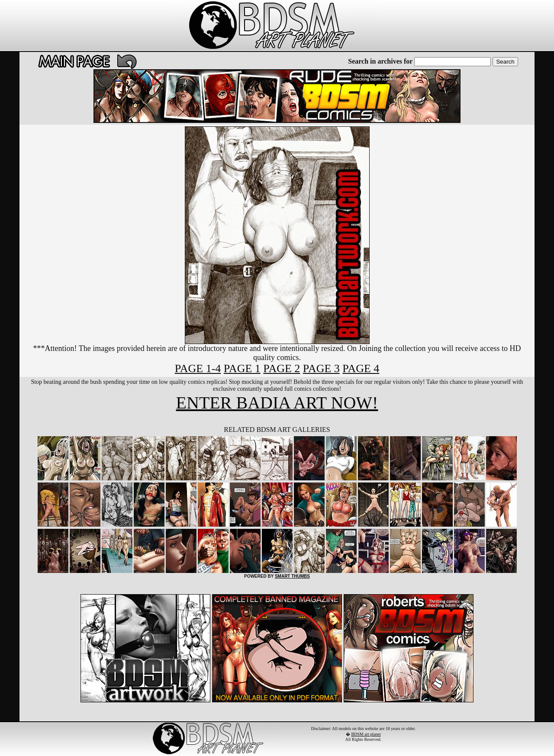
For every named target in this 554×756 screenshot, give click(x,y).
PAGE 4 (361, 368)
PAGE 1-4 (198, 368)
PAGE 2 (282, 368)
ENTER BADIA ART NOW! (277, 403)
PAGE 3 (321, 368)
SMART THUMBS (292, 576)
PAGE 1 (242, 368)
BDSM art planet (366, 734)
